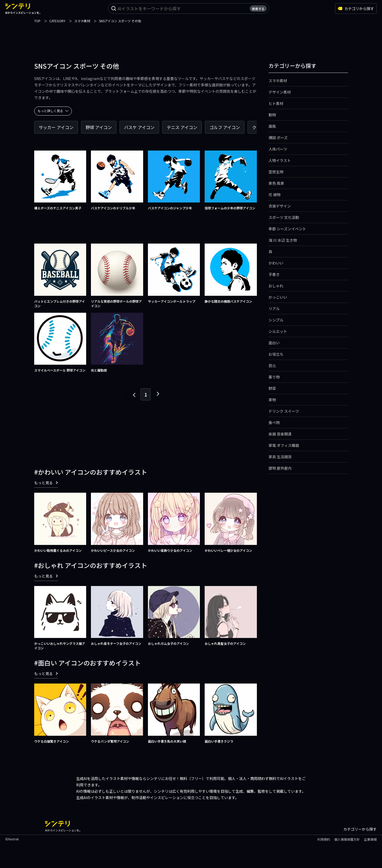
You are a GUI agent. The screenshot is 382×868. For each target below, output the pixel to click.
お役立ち (276, 354)
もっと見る (46, 483)
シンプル (276, 320)
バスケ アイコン (139, 127)
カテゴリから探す (356, 8)
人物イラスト (280, 160)
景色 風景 (276, 183)
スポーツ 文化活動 (284, 217)
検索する (258, 9)
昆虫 (272, 365)
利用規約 (324, 839)
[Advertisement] (191, 36)
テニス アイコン (182, 127)
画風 (272, 126)
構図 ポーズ (278, 138)
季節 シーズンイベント (287, 229)
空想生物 (276, 172)
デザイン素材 (280, 92)
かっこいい (278, 297)
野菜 (272, 388)
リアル (274, 309)
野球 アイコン (99, 127)
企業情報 (370, 839)
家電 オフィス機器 (284, 445)
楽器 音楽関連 (280, 434)
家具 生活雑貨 (280, 457)
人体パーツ (278, 149)
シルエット (278, 331)
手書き (274, 274)
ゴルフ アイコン (225, 127)
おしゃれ (276, 286)
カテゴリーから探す (360, 829)
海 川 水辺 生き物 (283, 240)
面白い (274, 343)
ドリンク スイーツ (284, 411)
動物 (272, 115)
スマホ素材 (278, 81)
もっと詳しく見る (53, 111)
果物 (272, 400)
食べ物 (274, 422)
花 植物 (275, 195)
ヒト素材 (276, 103)
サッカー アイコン (56, 127)
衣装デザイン (280, 206)
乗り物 (274, 377)
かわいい (276, 263)
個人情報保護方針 (347, 839)
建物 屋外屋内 (280, 468)
